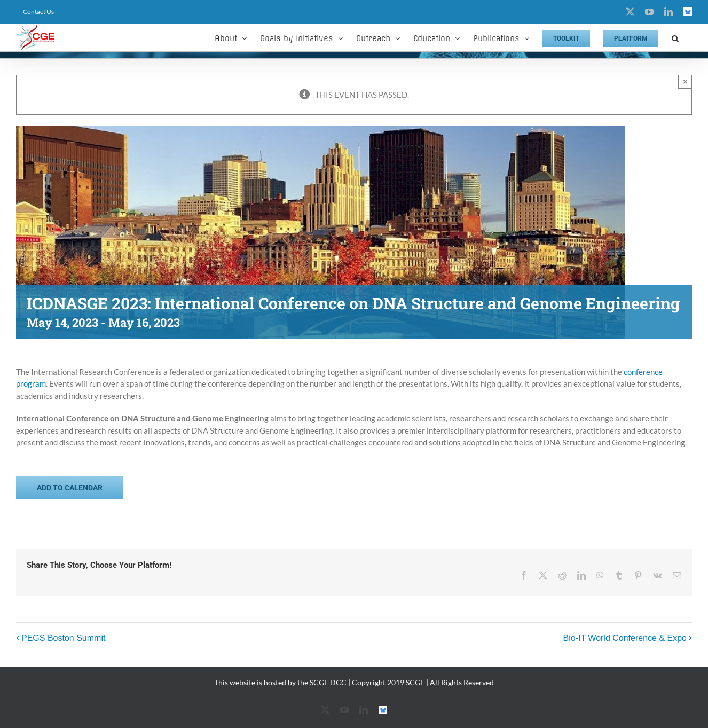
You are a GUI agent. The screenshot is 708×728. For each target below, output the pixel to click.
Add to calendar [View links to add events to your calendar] (70, 488)
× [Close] (685, 81)
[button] (675, 37)
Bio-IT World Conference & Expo (625, 638)
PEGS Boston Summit (63, 638)
